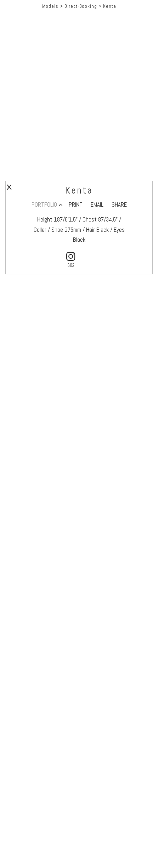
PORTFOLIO (44, 205)
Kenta (110, 6)
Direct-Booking (81, 6)
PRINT (76, 205)
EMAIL (97, 205)
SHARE (119, 205)
